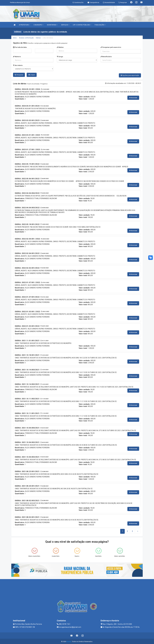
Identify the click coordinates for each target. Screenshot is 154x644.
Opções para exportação (130, 75)
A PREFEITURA (24, 25)
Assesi (69, 641)
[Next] (132, 531)
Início (15, 38)
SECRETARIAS (52, 25)
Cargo (60, 57)
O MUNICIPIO (38, 25)
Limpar (32, 75)
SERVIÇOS (65, 25)
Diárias (38, 38)
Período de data (20, 47)
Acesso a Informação (26, 38)
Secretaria (18, 65)
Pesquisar (19, 75)
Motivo (60, 47)
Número (17, 57)
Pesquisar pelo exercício (111, 47)
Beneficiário (106, 57)
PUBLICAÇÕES (100, 25)
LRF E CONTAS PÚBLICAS (82, 25)
